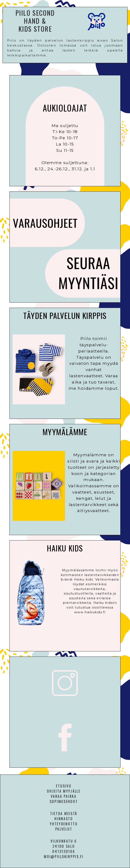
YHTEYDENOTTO (64, 824)
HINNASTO (64, 819)
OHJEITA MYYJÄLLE (64, 791)
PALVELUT (64, 829)
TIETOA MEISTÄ (64, 814)
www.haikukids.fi (90, 612)
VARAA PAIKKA (64, 796)
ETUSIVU (64, 786)
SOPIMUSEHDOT (64, 801)
